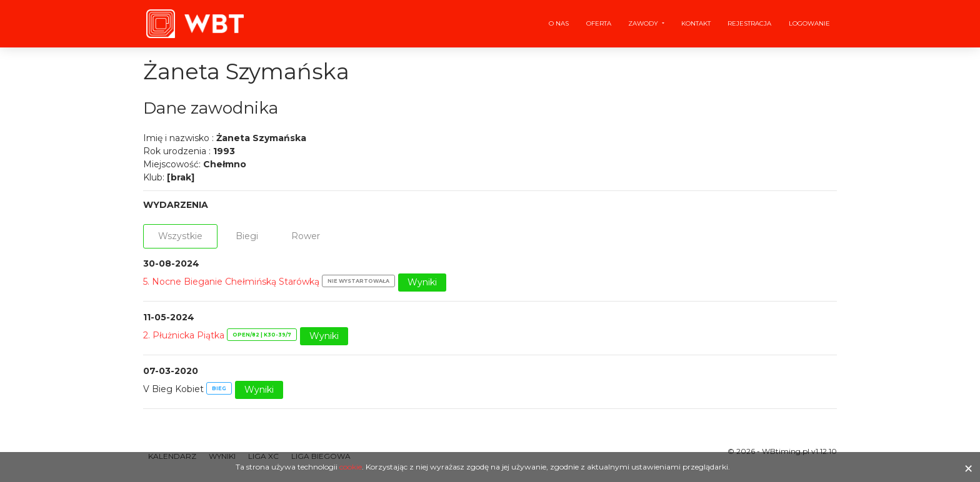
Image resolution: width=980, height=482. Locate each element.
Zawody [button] (644, 23)
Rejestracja (749, 23)
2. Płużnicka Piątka (184, 335)
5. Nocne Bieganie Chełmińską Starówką (231, 282)
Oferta (599, 23)
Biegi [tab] (247, 236)
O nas (559, 23)
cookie (351, 467)
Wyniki (422, 282)
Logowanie (809, 23)
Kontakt (696, 23)
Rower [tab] (306, 236)
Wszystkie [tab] (180, 236)
